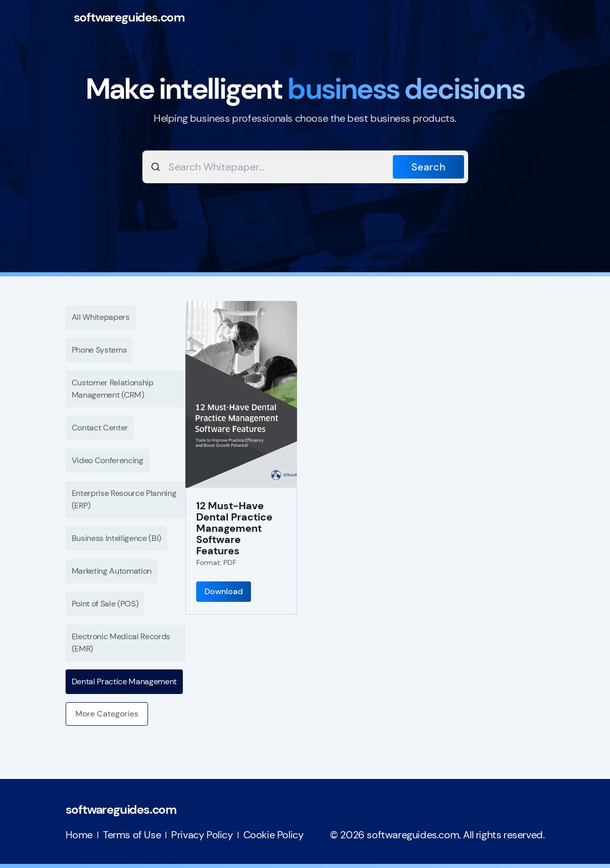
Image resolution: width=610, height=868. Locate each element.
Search (428, 167)
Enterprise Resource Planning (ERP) (124, 499)
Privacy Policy (202, 835)
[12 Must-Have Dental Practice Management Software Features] (241, 394)
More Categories (107, 714)
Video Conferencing (108, 460)
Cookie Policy (274, 835)
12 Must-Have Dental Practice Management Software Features (234, 528)
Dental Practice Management (124, 681)
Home (79, 835)
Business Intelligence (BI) (117, 538)
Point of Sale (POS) (105, 604)
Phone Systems (99, 350)
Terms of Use (132, 835)
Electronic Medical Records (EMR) (121, 643)
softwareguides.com (129, 17)
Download (224, 591)
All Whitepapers (101, 317)
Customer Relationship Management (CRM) (113, 389)
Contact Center (100, 428)
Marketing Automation (112, 571)
